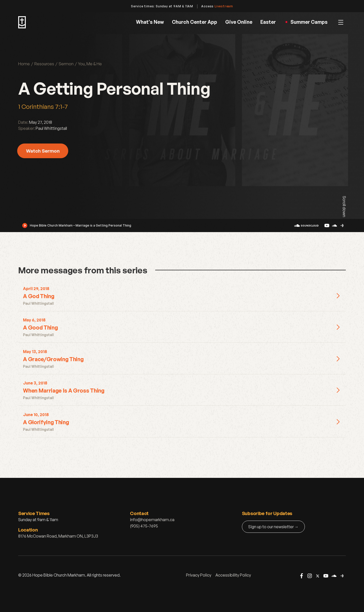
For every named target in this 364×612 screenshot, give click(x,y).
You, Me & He (90, 64)
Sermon (66, 64)
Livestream (224, 6)
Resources (44, 64)
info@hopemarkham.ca (152, 520)
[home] (22, 22)
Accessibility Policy (233, 575)
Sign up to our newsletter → (273, 527)
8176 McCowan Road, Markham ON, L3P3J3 (58, 536)
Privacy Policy (199, 575)
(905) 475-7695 (144, 526)
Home (24, 64)
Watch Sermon (43, 151)
